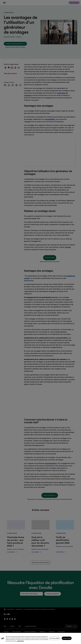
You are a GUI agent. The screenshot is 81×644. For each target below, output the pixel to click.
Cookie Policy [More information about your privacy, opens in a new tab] (20, 643)
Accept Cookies (67, 640)
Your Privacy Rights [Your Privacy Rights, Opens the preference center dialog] (55, 640)
